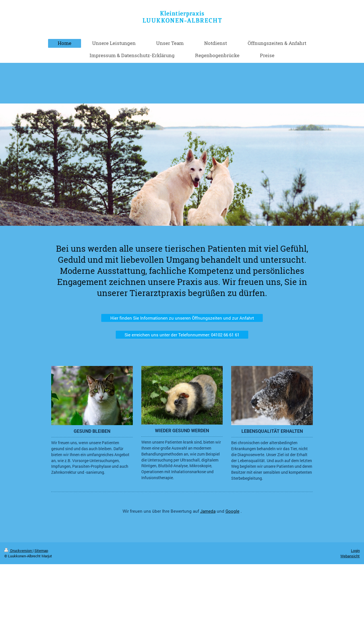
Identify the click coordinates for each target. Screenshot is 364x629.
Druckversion (18, 551)
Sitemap (41, 551)
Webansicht (350, 556)
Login (355, 551)
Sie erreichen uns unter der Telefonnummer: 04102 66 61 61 (182, 335)
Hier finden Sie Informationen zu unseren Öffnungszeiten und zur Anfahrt (182, 318)
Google (232, 511)
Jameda (208, 511)
